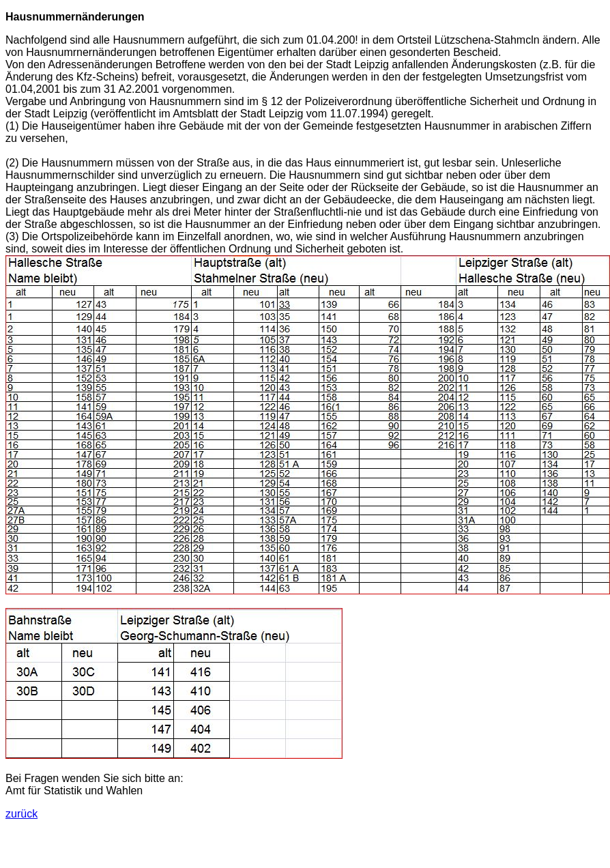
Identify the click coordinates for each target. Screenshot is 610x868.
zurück (21, 814)
